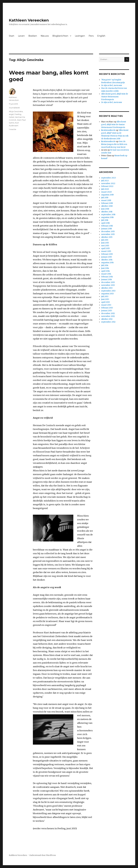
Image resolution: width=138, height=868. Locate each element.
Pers (91, 36)
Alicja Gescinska (16, 111)
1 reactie (13, 129)
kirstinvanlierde (108, 130)
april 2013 (106, 302)
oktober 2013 (107, 288)
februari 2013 (107, 308)
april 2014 (106, 271)
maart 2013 (106, 305)
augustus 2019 (107, 195)
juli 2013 (105, 296)
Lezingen (80, 36)
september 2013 (108, 291)
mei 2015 (105, 246)
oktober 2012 (107, 319)
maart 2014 (106, 274)
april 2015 (105, 248)
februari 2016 (107, 226)
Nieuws (45, 36)
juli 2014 (105, 265)
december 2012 (108, 313)
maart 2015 (106, 251)
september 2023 (109, 178)
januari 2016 (107, 229)
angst (11, 114)
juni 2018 (105, 209)
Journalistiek (14, 108)
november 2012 (108, 316)
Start (12, 36)
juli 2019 (105, 198)
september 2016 (108, 215)
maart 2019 (106, 200)
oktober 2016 (107, 212)
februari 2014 (107, 277)
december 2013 (108, 282)
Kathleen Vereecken (29, 20)
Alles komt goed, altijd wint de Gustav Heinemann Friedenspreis (115, 97)
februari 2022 (107, 186)
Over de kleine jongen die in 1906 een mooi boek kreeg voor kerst (114, 144)
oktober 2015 (107, 237)
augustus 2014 (107, 263)
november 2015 (108, 234)
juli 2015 (105, 240)
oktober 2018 (107, 206)
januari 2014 (107, 280)
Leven (21, 36)
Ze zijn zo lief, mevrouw (112, 85)
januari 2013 (107, 311)
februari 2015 (107, 254)
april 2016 (105, 223)
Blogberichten (60, 36)
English (101, 36)
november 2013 (108, 285)
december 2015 (108, 231)
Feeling (18, 114)
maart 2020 (106, 192)
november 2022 (108, 183)
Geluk (11, 117)
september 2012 (108, 322)
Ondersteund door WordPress (43, 855)
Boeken (33, 36)
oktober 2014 (107, 260)
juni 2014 (105, 268)
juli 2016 (105, 220)
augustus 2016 (107, 217)
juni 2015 (105, 243)
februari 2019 (107, 203)
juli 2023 (105, 181)
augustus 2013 (107, 294)
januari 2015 (107, 257)
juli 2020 (105, 189)
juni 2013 (105, 299)
